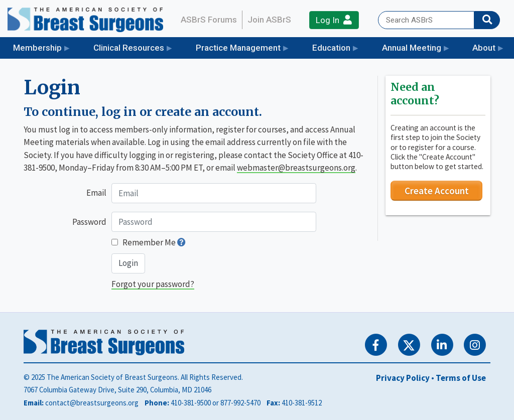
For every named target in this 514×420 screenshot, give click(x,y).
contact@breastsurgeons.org (92, 403)
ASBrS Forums (209, 20)
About (484, 48)
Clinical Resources (129, 48)
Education (331, 48)
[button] (181, 242)
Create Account (437, 191)
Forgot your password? (153, 284)
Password (89, 222)
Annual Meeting (412, 48)
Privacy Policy (403, 378)
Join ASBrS (269, 20)
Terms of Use (461, 378)
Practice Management (238, 48)
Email (96, 193)
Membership (37, 48)
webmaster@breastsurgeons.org (296, 168)
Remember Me (149, 242)
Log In (334, 20)
